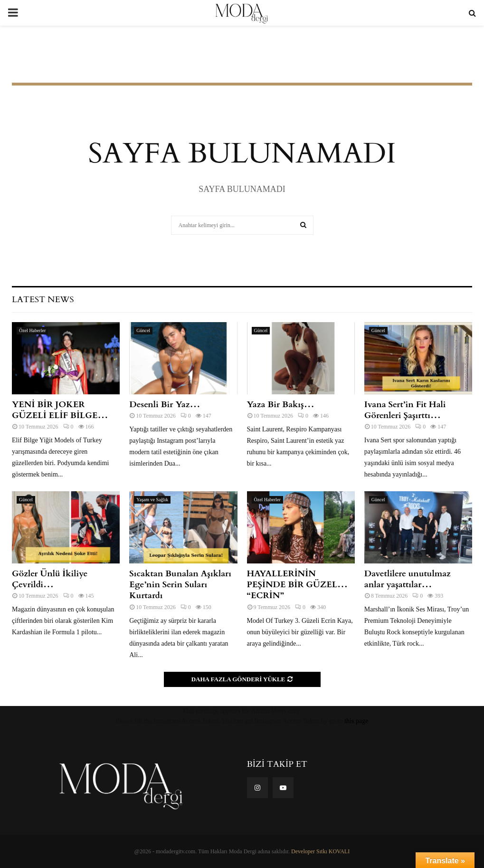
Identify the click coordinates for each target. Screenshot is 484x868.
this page (356, 721)
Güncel (143, 330)
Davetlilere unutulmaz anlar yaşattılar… (408, 579)
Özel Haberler (32, 330)
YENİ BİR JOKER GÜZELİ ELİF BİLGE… (60, 410)
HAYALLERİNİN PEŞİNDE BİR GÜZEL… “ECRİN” (298, 585)
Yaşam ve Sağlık (152, 500)
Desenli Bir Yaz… (165, 405)
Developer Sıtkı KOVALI (320, 851)
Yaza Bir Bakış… (281, 405)
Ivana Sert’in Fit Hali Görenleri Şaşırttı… (405, 410)
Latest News (43, 300)
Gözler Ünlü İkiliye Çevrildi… (50, 579)
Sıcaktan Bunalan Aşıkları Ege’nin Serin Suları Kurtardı (180, 585)
